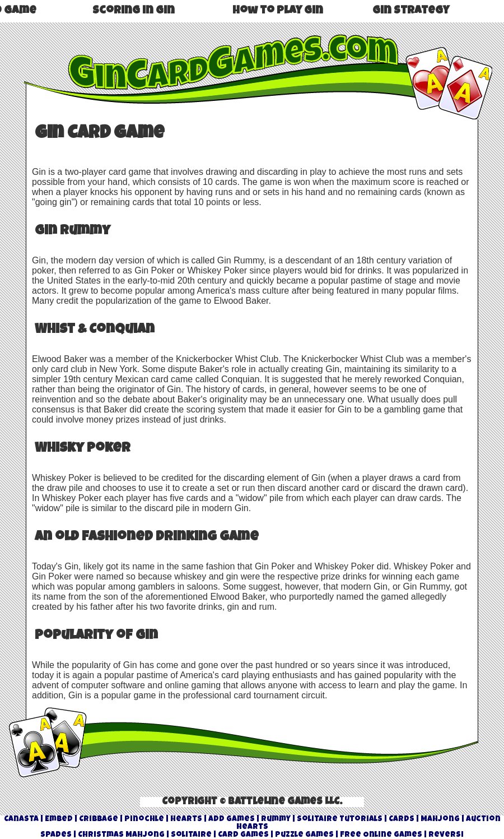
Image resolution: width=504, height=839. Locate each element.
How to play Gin (278, 11)
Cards (402, 819)
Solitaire (191, 835)
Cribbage (99, 819)
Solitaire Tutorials (340, 819)
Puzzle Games (304, 835)
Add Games (232, 819)
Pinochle (144, 819)
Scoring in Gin (134, 11)
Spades (56, 835)
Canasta (21, 819)
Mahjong (440, 819)
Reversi (446, 835)
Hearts (186, 819)
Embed (59, 819)
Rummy (276, 819)
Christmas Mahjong (121, 835)
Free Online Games (381, 835)
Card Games (243, 835)
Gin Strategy (411, 11)
